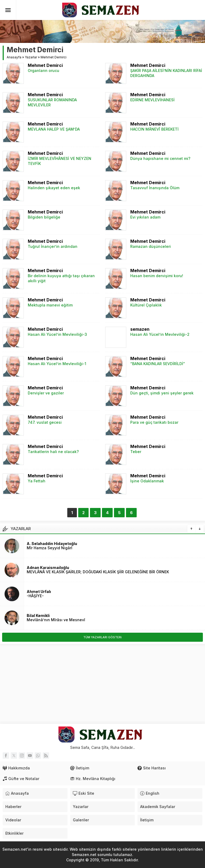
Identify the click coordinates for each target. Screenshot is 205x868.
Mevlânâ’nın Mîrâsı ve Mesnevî (56, 620)
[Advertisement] (102, 684)
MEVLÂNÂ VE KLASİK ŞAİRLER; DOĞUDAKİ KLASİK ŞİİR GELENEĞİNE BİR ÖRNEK (98, 572)
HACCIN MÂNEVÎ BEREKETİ (154, 129)
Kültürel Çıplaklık (146, 305)
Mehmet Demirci (45, 65)
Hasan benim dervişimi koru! (157, 276)
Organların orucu (44, 70)
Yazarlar (31, 57)
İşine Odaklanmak (147, 481)
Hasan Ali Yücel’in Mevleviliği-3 (57, 334)
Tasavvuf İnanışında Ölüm (155, 188)
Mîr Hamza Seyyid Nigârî (50, 548)
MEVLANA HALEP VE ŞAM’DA (54, 129)
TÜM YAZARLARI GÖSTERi (102, 637)
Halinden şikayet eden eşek (54, 188)
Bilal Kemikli (38, 615)
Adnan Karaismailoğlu (48, 568)
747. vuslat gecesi (45, 422)
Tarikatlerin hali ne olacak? (53, 452)
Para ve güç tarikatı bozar (154, 422)
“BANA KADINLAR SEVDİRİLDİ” (158, 364)
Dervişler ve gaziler (46, 393)
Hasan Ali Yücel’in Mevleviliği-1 (57, 364)
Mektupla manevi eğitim (50, 305)
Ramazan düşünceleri (151, 246)
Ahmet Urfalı (39, 592)
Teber (136, 452)
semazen (140, 329)
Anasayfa (14, 57)
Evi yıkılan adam (145, 217)
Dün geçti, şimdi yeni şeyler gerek (162, 393)
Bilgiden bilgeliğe (44, 217)
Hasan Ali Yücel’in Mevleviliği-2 (160, 334)
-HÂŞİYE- (35, 596)
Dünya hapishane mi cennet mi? (160, 158)
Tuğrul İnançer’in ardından (53, 246)
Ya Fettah (37, 481)
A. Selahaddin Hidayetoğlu (52, 544)
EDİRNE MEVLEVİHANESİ (152, 100)
